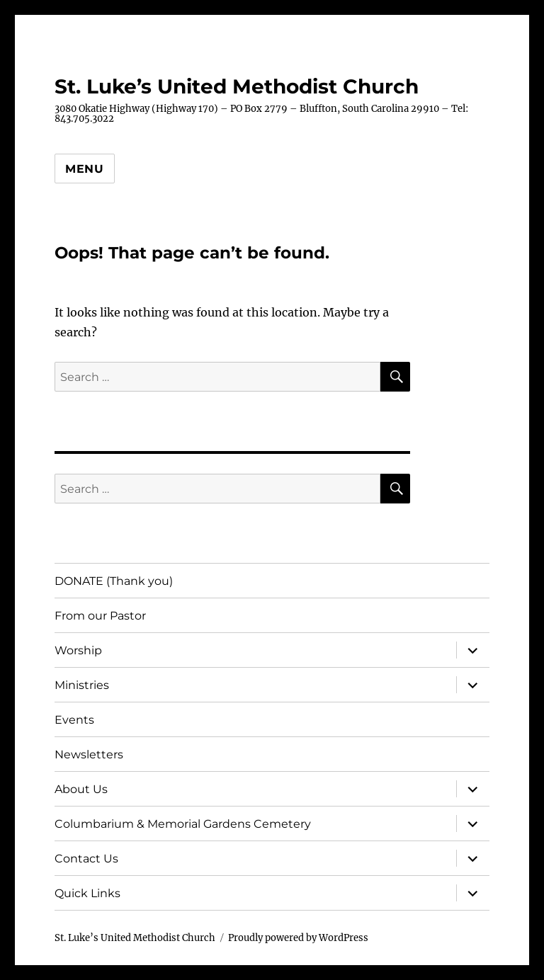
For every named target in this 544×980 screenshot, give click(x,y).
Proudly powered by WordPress (298, 938)
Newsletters (89, 754)
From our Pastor (100, 616)
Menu (85, 169)
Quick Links (87, 893)
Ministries (82, 685)
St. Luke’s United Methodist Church (237, 86)
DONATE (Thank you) (114, 581)
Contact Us (86, 859)
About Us (81, 789)
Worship (78, 650)
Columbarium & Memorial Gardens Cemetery (183, 824)
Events (74, 720)
